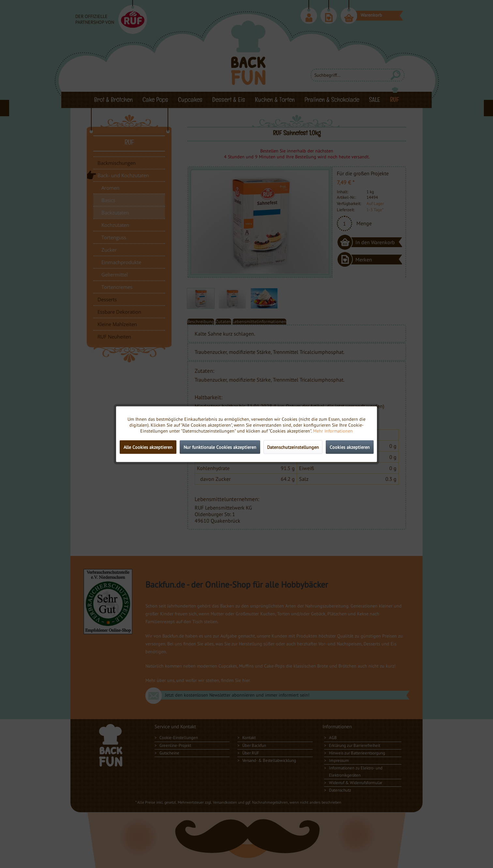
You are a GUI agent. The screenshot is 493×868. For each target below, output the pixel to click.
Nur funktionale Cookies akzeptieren (220, 447)
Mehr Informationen (333, 431)
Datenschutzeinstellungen (293, 447)
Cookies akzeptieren (350, 447)
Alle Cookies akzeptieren (148, 447)
